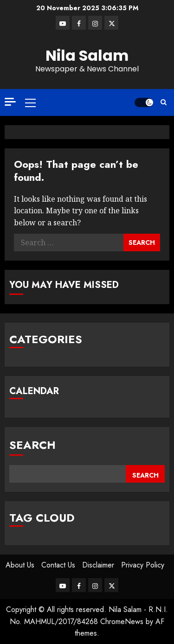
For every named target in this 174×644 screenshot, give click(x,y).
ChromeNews (122, 622)
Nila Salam (87, 55)
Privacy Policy (143, 565)
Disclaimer (98, 565)
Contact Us (58, 565)
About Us (20, 565)
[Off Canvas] (10, 102)
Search (32, 445)
